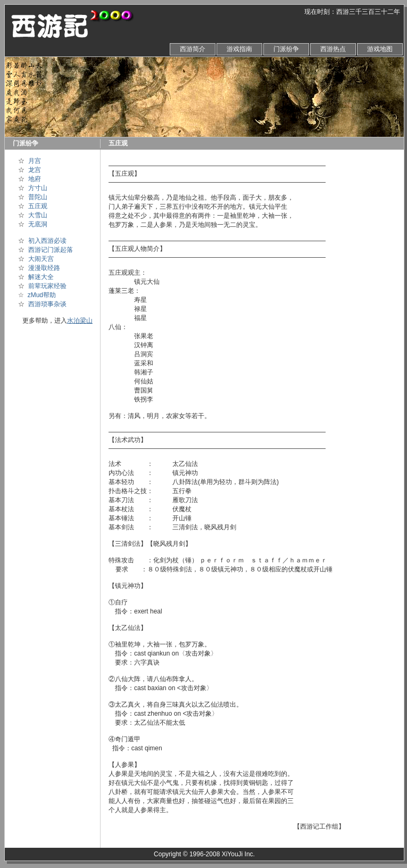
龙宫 (35, 170)
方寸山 (38, 188)
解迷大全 (41, 277)
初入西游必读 (47, 241)
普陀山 (38, 197)
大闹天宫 (41, 259)
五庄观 (38, 206)
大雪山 (38, 215)
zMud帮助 (42, 295)
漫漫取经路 (44, 268)
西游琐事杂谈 (47, 304)
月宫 (35, 161)
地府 (35, 179)
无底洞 (38, 224)
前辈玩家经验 (47, 286)
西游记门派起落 (51, 250)
